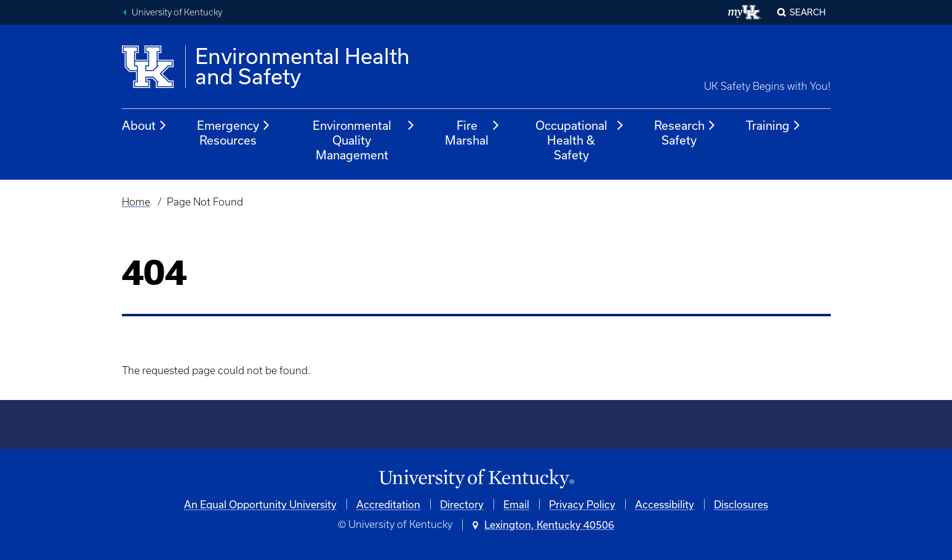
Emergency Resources (234, 133)
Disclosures (741, 504)
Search (808, 12)
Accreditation (388, 504)
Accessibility (665, 504)
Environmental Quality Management (364, 140)
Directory (462, 504)
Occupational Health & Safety (580, 140)
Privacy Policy (582, 504)
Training (774, 126)
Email (516, 504)
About (145, 126)
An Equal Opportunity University (260, 504)
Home (136, 202)
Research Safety (685, 133)
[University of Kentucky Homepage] (476, 479)
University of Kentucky (177, 12)
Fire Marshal (473, 133)
